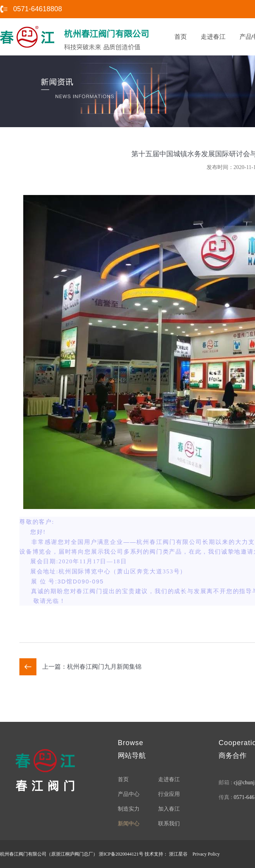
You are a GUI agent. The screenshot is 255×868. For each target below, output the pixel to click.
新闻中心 (129, 824)
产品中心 (129, 794)
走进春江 (213, 37)
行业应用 (169, 794)
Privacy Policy (206, 854)
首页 (181, 37)
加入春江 (169, 809)
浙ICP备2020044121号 (121, 854)
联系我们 (169, 824)
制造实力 (129, 809)
